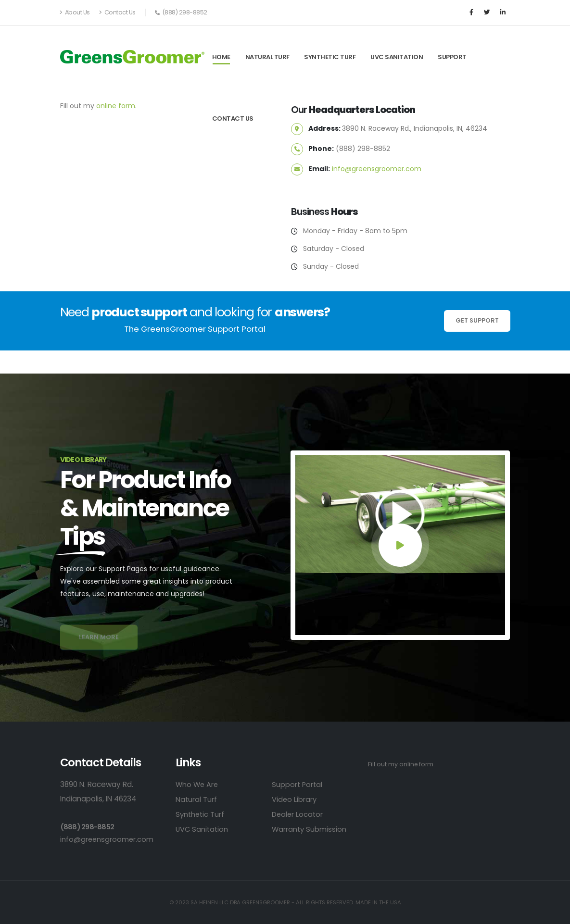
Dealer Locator (298, 814)
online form (116, 106)
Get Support (477, 320)
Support (452, 57)
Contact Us (117, 12)
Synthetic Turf (330, 57)
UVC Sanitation (397, 57)
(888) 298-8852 (88, 827)
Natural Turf (267, 57)
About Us (75, 12)
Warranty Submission (310, 829)
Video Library (295, 799)
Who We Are (198, 784)
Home (221, 57)
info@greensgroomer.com (377, 169)
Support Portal (298, 784)
